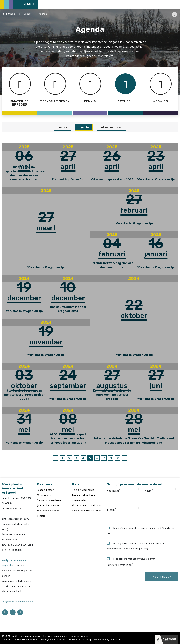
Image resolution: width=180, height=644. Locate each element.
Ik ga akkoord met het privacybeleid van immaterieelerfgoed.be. (131, 562)
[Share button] (174, 15)
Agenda (84, 127)
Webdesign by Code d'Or (107, 640)
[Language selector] (166, 4)
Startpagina (9, 14)
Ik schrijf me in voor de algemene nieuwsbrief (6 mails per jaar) (141, 531)
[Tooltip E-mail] (138, 508)
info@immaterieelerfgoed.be (17, 602)
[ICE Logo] (20, 4)
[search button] (176, 4)
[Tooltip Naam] (176, 489)
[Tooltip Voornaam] (138, 489)
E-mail (111, 510)
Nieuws (62, 127)
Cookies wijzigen (79, 636)
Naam (148, 491)
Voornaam (113, 491)
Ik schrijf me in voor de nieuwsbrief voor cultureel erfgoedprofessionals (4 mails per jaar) (136, 546)
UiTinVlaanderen (112, 127)
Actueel (27, 14)
